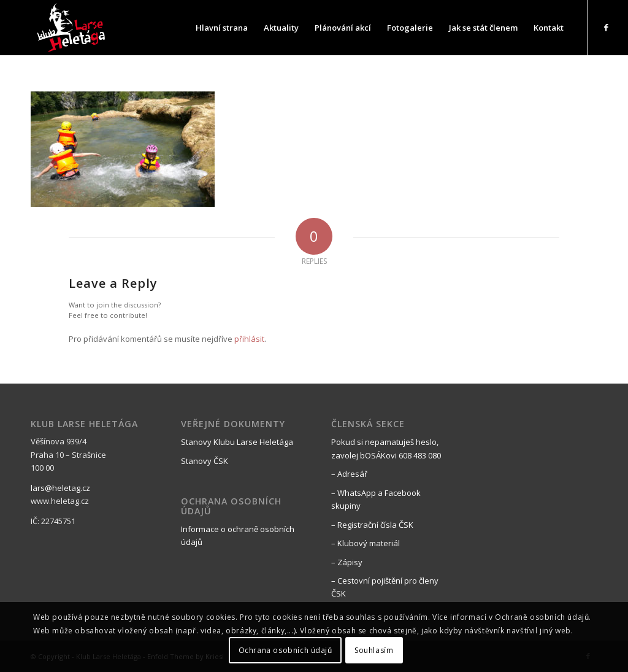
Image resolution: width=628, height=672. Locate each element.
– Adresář (349, 474)
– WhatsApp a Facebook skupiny (376, 499)
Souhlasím (374, 650)
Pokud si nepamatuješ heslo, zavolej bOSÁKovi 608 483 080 (386, 448)
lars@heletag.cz (60, 488)
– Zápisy (347, 562)
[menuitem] (222, 28)
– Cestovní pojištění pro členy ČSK (385, 587)
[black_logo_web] (72, 28)
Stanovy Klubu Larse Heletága (237, 442)
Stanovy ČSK (205, 461)
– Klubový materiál (366, 543)
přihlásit (249, 339)
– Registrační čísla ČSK (372, 525)
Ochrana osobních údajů (285, 650)
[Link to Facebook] (607, 27)
